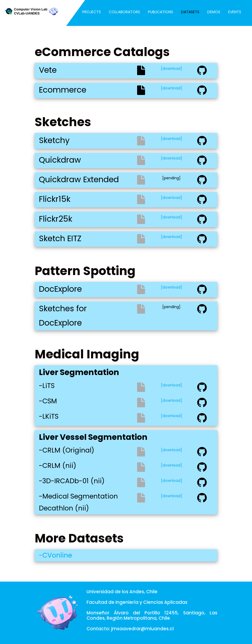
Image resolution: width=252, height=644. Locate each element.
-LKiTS (49, 416)
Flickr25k (56, 219)
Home (51, 12)
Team (69, 12)
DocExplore (60, 289)
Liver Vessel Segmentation (93, 437)
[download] (172, 68)
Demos (214, 12)
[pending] (171, 178)
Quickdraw (60, 160)
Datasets (190, 12)
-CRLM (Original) (67, 450)
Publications (161, 12)
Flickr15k (55, 199)
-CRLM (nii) (58, 466)
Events (235, 12)
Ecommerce (63, 90)
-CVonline (55, 555)
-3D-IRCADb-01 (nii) (72, 481)
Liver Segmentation (79, 372)
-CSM (48, 401)
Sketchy (54, 140)
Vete (48, 70)
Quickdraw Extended (79, 180)
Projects (92, 12)
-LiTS (47, 386)
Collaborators (124, 12)
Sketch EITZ (60, 239)
